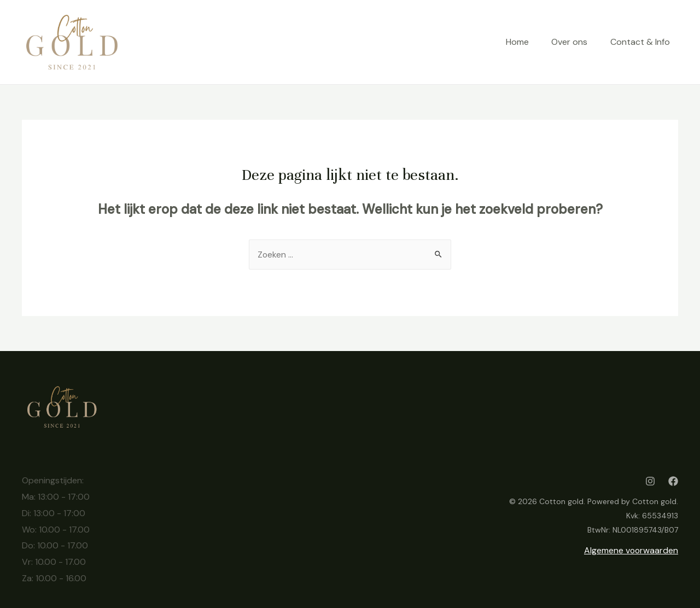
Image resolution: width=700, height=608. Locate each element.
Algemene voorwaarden (631, 550)
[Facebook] (673, 481)
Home (508, 42)
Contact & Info (640, 42)
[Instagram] (650, 481)
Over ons (565, 42)
